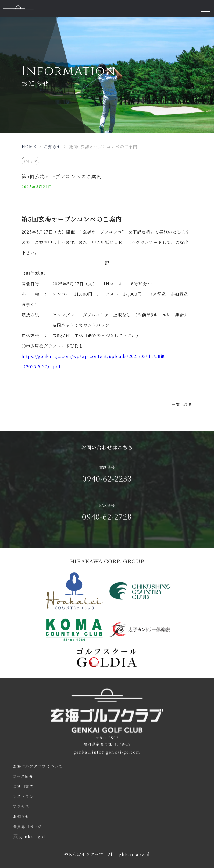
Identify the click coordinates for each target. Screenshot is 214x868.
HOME (29, 147)
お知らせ (53, 147)
